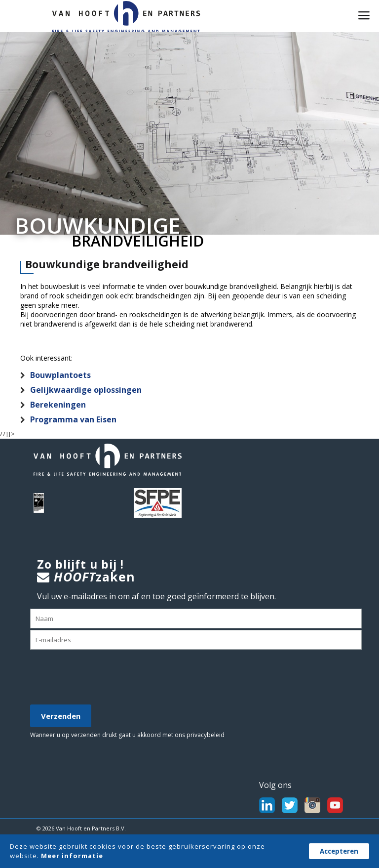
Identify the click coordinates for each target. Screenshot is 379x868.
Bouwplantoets (60, 375)
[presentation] (105, 678)
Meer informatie (72, 856)
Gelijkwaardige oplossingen (86, 390)
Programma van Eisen (73, 419)
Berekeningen (58, 405)
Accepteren (339, 851)
